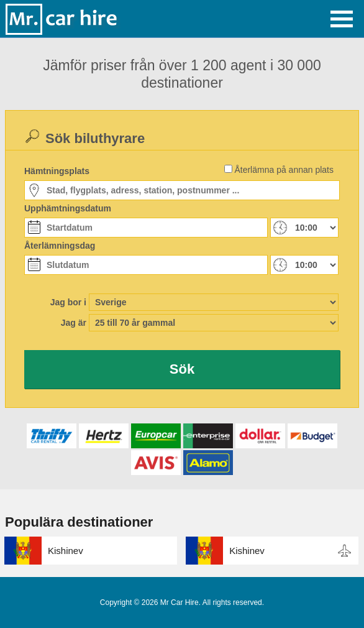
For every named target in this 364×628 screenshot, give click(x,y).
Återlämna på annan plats (284, 170)
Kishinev (66, 551)
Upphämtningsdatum (68, 208)
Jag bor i (68, 302)
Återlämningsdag (60, 246)
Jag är (74, 323)
